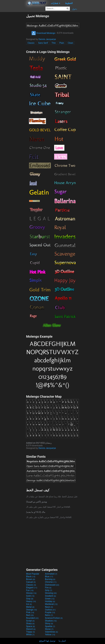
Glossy (31, 593)
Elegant (32, 588)
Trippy (30, 632)
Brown (31, 579)
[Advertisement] (13, 55)
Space (30, 626)
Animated (51, 574)
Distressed (52, 585)
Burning (50, 579)
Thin (54, 43)
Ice (29, 604)
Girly (49, 590)
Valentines (51, 632)
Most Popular (33, 574)
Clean (70, 43)
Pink (30, 612)
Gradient (50, 596)
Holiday (50, 601)
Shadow (51, 621)
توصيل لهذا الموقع (47, 641)
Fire (48, 588)
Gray (30, 599)
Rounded (32, 618)
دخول (74, 9)
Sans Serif (43, 43)
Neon (49, 607)
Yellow (50, 635)
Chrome (51, 582)
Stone (49, 629)
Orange (32, 610)
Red (30, 615)
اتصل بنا (62, 641)
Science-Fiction (54, 618)
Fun (30, 590)
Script (30, 621)
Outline (50, 610)
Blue (49, 577)
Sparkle (50, 626)
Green (50, 599)
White (30, 635)
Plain (62, 43)
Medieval (51, 604)
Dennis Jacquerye (47, 39)
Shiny (49, 623)
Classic (31, 43)
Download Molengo (43, 33)
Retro (49, 615)
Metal (30, 607)
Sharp (30, 623)
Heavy (31, 601)
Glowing (51, 593)
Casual (31, 582)
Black (31, 577)
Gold (30, 596)
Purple (50, 612)
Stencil (31, 629)
